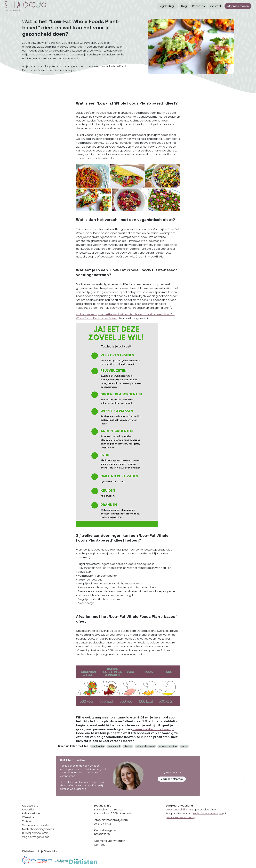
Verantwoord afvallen (36, 825)
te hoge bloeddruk (168, 746)
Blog (184, 6)
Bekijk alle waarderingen (208, 813)
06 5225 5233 (102, 824)
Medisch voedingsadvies (38, 829)
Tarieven (28, 821)
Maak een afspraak (172, 779)
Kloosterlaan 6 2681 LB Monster (113, 813)
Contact (216, 6)
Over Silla (28, 810)
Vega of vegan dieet (36, 837)
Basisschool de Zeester (109, 810)
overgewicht (114, 746)
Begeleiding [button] (166, 6)
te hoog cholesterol (145, 746)
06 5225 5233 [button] (172, 773)
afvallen (128, 746)
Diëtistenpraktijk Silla (178, 810)
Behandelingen (32, 813)
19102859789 (102, 834)
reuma (184, 746)
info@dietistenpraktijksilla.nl (111, 820)
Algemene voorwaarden (110, 841)
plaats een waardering (180, 817)
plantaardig (98, 746)
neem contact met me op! (154, 729)
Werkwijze (28, 817)
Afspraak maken (238, 6)
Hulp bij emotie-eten (35, 833)
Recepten (199, 6)
